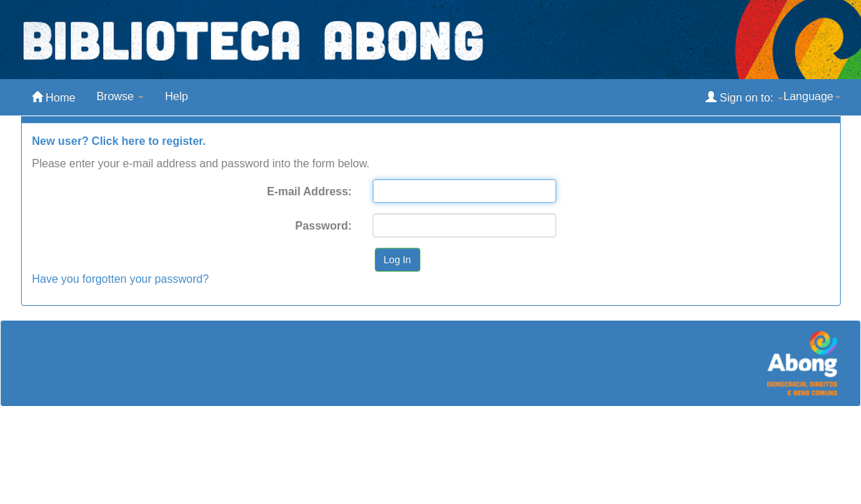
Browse (120, 96)
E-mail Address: (309, 191)
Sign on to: (744, 97)
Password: (323, 226)
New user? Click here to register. (119, 141)
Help (176, 96)
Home (54, 97)
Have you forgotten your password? (121, 279)
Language (812, 96)
